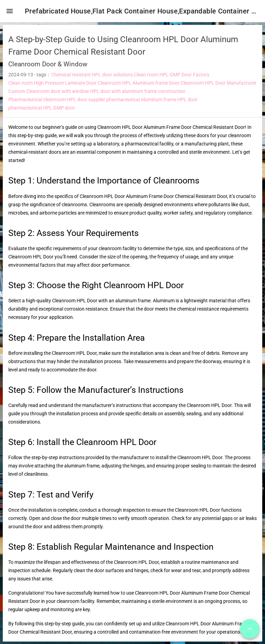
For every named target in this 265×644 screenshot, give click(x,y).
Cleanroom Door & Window (48, 67)
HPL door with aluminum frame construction (138, 94)
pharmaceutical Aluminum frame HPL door (152, 102)
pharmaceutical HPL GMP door (42, 111)
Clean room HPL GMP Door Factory (172, 77)
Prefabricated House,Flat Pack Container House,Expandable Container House (144, 11)
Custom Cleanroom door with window (49, 94)
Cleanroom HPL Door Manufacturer (218, 86)
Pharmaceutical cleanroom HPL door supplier (57, 102)
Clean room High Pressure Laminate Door (52, 86)
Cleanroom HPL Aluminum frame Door (139, 86)
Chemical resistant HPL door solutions (92, 77)
